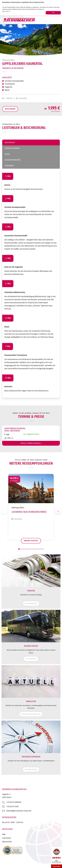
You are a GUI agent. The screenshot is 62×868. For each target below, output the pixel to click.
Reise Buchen (10, 109)
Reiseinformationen (13, 160)
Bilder (7, 154)
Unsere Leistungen (12, 148)
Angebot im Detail (31, 541)
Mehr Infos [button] (6, 11)
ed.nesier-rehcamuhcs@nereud (19, 811)
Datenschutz (7, 842)
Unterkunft (9, 166)
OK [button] (53, 13)
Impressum (7, 838)
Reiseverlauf (10, 142)
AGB (4, 834)
